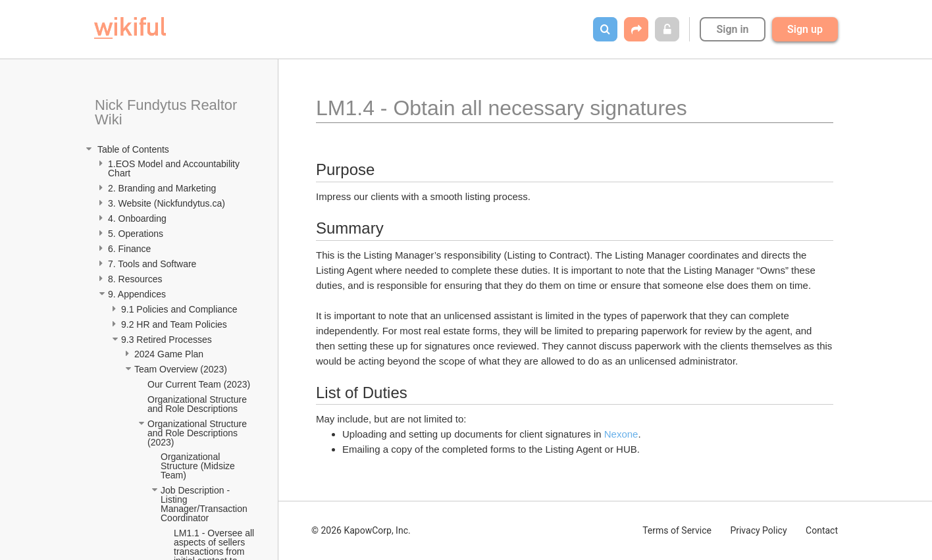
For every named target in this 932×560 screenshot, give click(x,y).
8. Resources (135, 279)
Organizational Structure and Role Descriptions (198, 404)
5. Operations (136, 234)
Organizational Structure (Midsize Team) (199, 466)
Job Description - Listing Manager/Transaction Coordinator (205, 504)
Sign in (732, 29)
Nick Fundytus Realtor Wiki (168, 112)
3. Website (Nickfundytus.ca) (167, 203)
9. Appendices (138, 294)
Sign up (805, 29)
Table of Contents (132, 149)
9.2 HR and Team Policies (175, 324)
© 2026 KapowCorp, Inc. (361, 530)
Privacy (758, 530)
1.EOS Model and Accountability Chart (175, 168)
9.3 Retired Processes (168, 340)
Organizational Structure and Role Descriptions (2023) (198, 433)
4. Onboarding (139, 218)
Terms (677, 530)
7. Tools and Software (152, 264)
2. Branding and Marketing (162, 188)
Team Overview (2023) (181, 369)
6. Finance (129, 249)
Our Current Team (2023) (199, 384)
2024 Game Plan (170, 354)
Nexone (621, 434)
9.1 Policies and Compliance (181, 309)
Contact (822, 530)
